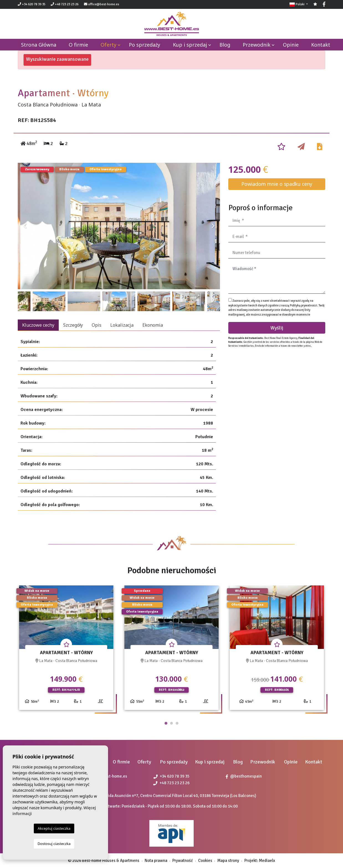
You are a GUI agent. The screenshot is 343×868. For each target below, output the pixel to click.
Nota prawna (156, 861)
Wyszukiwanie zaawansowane (57, 59)
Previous (25, 226)
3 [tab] (177, 723)
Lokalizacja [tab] (122, 325)
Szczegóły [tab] (73, 325)
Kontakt (321, 45)
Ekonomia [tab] (153, 325)
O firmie (78, 45)
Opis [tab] (97, 325)
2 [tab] (171, 723)
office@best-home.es (104, 4)
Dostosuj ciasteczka (54, 844)
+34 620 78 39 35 (32, 4)
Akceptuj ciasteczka (54, 828)
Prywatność (183, 861)
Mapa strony (228, 861)
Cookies (205, 861)
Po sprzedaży (144, 45)
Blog (225, 45)
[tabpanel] (66, 650)
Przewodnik (257, 45)
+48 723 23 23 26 (65, 4)
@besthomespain (244, 776)
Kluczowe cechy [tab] (38, 325)
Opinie (291, 45)
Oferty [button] (108, 45)
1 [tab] (166, 723)
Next (213, 226)
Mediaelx (267, 861)
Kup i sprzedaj (190, 45)
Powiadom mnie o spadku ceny (277, 184)
